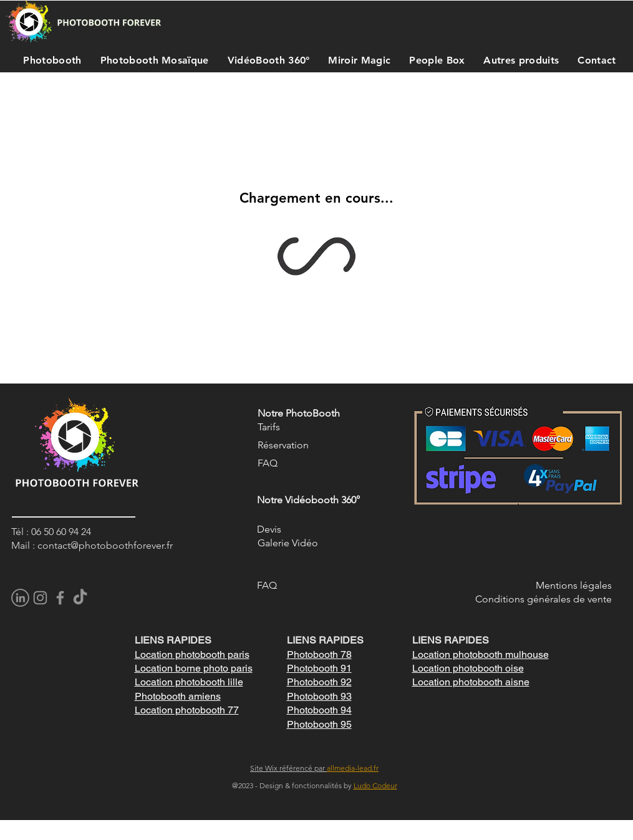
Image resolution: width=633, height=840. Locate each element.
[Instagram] (40, 598)
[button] (50, 60)
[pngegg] (20, 598)
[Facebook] (60, 598)
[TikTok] (80, 598)
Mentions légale (572, 585)
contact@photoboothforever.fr (105, 545)
